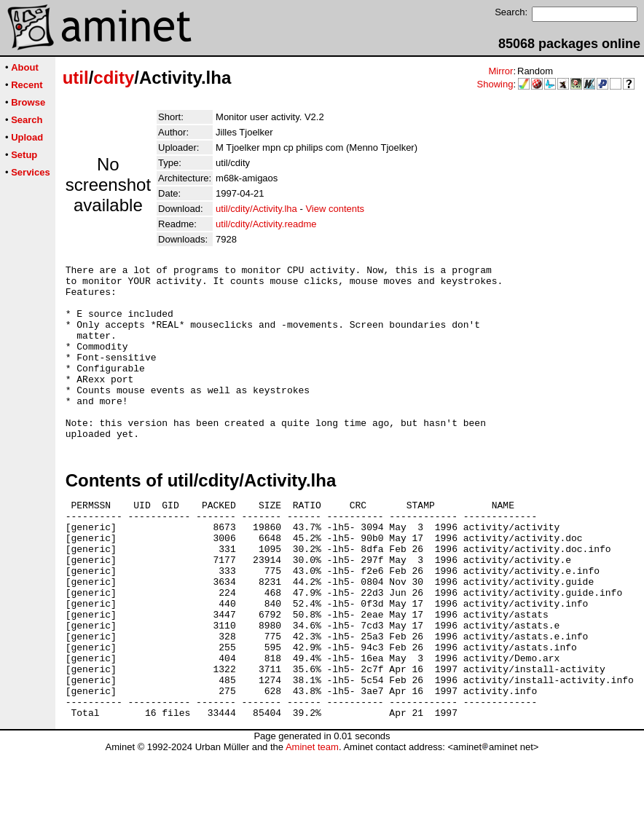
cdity (114, 78)
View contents (335, 209)
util (76, 78)
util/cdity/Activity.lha (256, 209)
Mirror (500, 71)
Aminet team (312, 826)
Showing (495, 84)
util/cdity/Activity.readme (266, 224)
